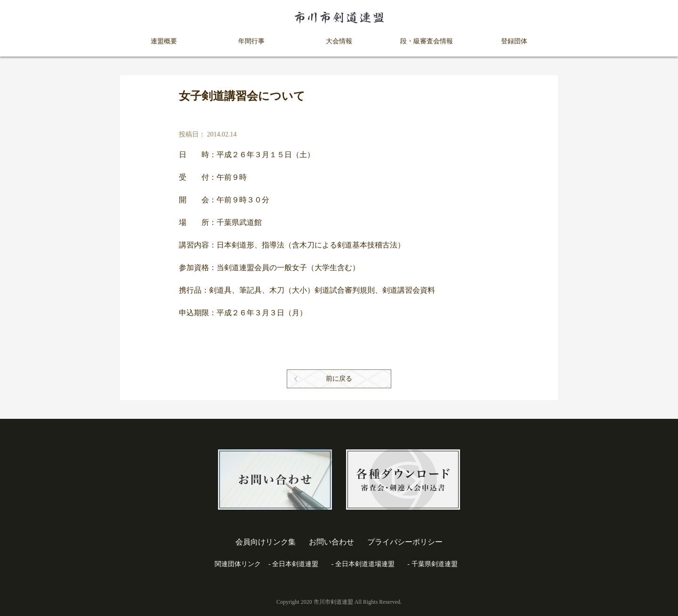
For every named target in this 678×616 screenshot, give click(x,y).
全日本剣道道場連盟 (365, 564)
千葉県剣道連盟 (435, 564)
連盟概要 (164, 41)
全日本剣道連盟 (295, 564)
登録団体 (514, 41)
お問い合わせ (331, 542)
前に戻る (339, 379)
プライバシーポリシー (405, 542)
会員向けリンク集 (266, 542)
